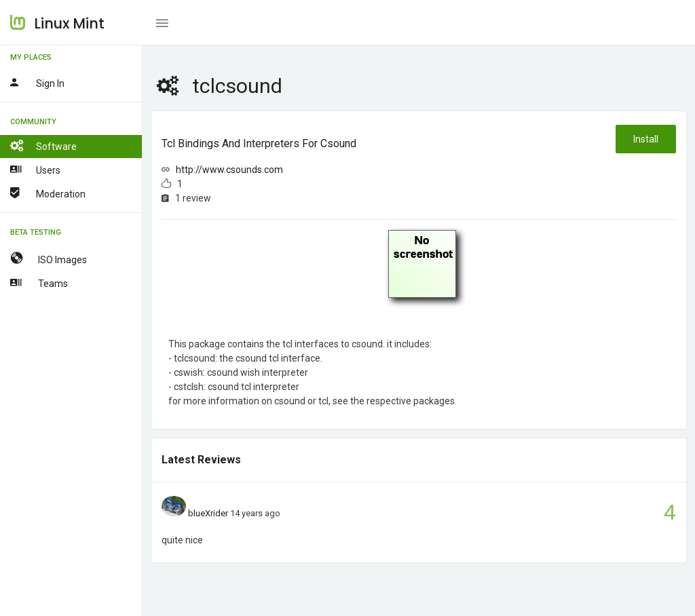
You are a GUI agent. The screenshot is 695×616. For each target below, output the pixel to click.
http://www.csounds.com (229, 170)
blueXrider (208, 513)
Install (646, 139)
